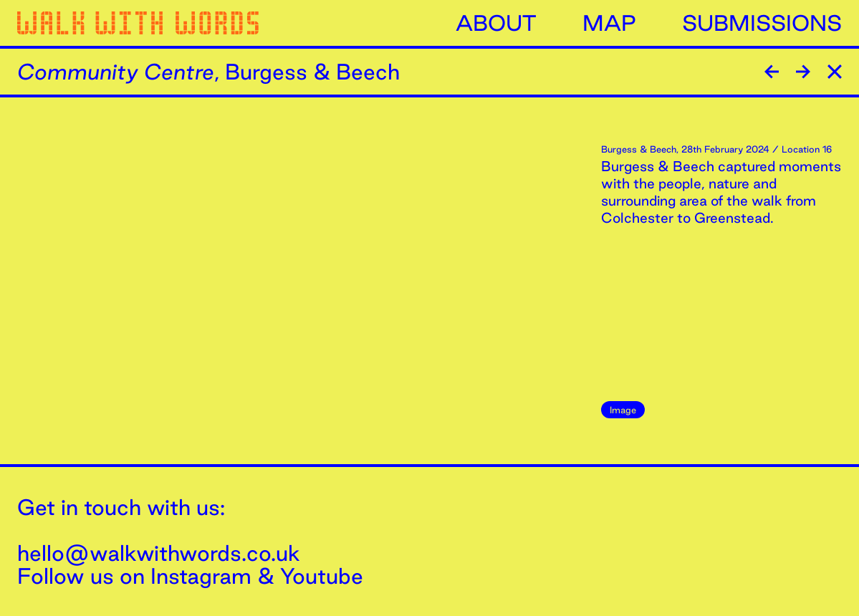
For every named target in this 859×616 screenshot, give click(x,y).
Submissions (762, 23)
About (496, 23)
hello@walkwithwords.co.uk (159, 553)
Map (609, 23)
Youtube (322, 576)
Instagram (201, 576)
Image (623, 410)
